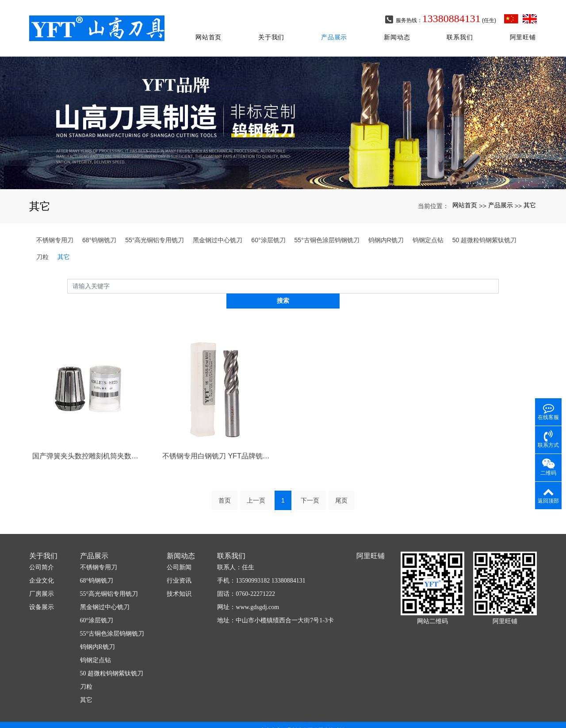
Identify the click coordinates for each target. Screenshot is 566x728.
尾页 (341, 474)
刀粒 (42, 244)
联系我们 (461, 32)
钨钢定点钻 (428, 228)
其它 (530, 193)
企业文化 (42, 554)
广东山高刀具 (253, 712)
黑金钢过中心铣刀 (218, 228)
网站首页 (210, 32)
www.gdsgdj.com (257, 581)
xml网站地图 (341, 712)
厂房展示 (42, 567)
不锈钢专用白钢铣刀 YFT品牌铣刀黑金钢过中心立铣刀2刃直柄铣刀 (218, 429)
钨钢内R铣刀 (386, 228)
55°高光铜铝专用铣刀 (155, 228)
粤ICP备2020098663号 (283, 720)
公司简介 (42, 541)
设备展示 (42, 581)
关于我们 (273, 32)
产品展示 (335, 32)
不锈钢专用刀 (55, 228)
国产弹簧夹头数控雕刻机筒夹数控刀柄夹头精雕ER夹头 (88, 429)
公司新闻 (179, 541)
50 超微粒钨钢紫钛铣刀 (484, 228)
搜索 (499, 274)
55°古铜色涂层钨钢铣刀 (327, 228)
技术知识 (179, 567)
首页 (225, 474)
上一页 (256, 474)
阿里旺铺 (524, 32)
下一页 (310, 474)
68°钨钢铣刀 (99, 228)
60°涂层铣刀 (268, 228)
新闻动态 (398, 32)
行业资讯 (179, 554)
